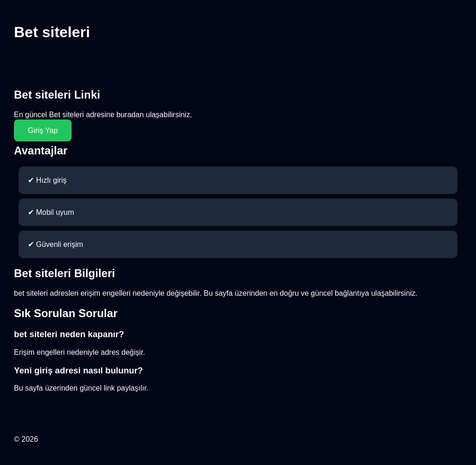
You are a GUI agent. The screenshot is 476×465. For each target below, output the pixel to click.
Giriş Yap (43, 130)
